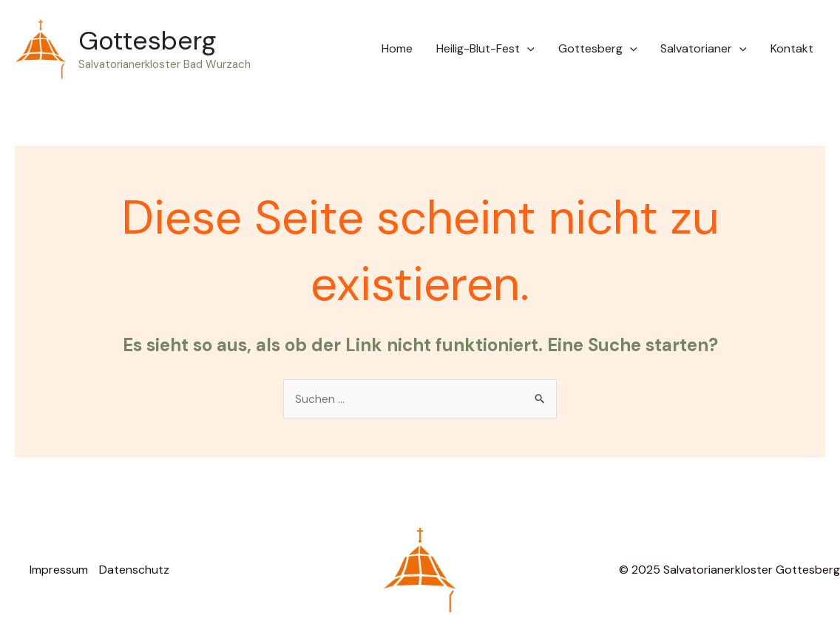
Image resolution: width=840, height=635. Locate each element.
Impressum (59, 570)
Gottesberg (147, 41)
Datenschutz (134, 570)
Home (397, 48)
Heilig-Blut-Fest (485, 49)
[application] (527, 49)
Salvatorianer (704, 49)
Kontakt (792, 48)
